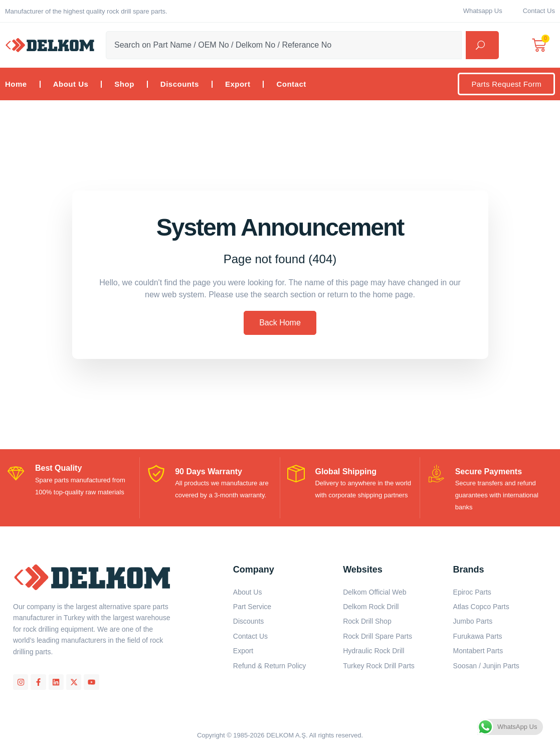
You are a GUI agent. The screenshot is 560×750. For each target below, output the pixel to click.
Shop (124, 84)
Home (16, 84)
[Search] (482, 45)
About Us (71, 84)
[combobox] (284, 45)
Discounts (180, 84)
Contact (291, 84)
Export (238, 84)
